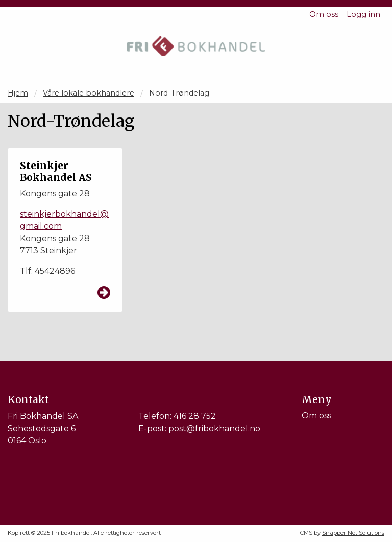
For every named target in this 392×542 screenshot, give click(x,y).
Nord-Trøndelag (179, 93)
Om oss (324, 14)
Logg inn (363, 14)
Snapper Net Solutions (353, 533)
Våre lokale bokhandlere (89, 93)
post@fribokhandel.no (214, 428)
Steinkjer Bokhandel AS (56, 171)
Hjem (18, 93)
